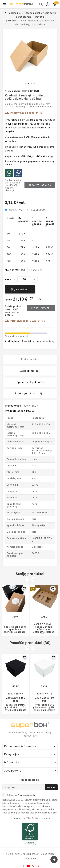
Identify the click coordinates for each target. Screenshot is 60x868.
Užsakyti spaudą (40, 185)
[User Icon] (48, 4)
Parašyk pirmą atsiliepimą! (38, 341)
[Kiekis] (24, 279)
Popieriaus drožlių (16, 156)
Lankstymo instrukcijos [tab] (30, 394)
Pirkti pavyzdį (41, 308)
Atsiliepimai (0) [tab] (30, 371)
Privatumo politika (26, 795)
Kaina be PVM (38, 210)
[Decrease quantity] (14, 279)
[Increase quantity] (34, 279)
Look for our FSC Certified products (31, 818)
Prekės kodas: (14, 406)
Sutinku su (19, 795)
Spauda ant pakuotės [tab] (30, 382)
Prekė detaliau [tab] (30, 359)
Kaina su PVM (16, 210)
